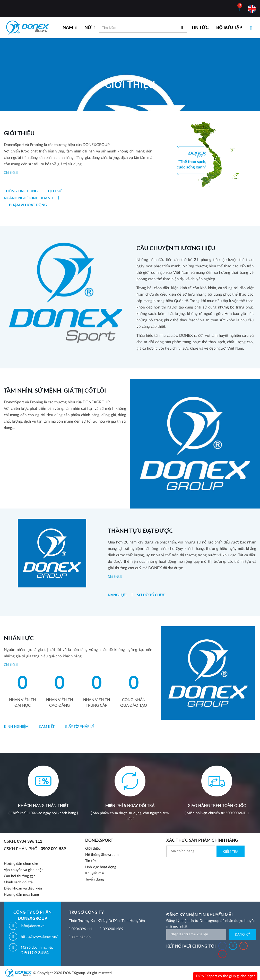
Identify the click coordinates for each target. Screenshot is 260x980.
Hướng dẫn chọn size (21, 864)
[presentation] (205, 867)
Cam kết (47, 727)
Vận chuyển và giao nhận (24, 870)
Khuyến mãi (95, 873)
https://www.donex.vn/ (39, 937)
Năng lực (117, 595)
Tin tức (91, 861)
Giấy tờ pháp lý (80, 727)
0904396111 (82, 929)
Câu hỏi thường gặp (20, 876)
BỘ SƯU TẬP (229, 28)
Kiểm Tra (231, 852)
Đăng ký (242, 935)
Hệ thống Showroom (102, 855)
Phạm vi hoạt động (28, 205)
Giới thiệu (93, 849)
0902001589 (113, 929)
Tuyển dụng (94, 879)
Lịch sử (55, 191)
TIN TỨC (200, 28)
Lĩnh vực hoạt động (101, 867)
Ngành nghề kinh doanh (29, 198)
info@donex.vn (33, 926)
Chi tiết (11, 173)
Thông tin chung (21, 191)
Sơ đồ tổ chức (151, 595)
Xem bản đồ (80, 937)
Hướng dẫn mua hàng (21, 895)
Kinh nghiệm (16, 727)
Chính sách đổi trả (18, 882)
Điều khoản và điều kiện (23, 888)
